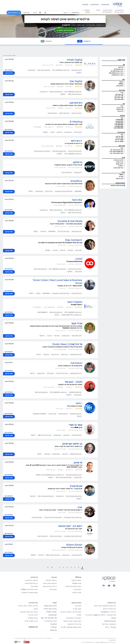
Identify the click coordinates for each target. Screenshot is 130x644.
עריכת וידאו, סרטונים (76, 113)
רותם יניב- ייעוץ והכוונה (70, 526)
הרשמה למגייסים (51, 580)
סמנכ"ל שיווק (78, 272)
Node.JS (53, 630)
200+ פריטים (119, 141)
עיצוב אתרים (77, 609)
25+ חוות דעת (119, 98)
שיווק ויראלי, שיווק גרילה (63, 231)
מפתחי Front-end (50, 609)
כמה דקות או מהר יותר (116, 153)
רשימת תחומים (76, 580)
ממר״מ (121, 177)
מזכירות (52, 132)
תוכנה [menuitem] (98, 10)
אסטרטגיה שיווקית (52, 113)
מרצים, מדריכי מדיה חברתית (75, 151)
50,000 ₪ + (119, 121)
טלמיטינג (38, 293)
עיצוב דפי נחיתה (52, 414)
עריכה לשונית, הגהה (31, 621)
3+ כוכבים (120, 108)
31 (52, 567)
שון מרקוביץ (76, 486)
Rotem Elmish (74, 545)
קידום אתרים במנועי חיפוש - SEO (64, 477)
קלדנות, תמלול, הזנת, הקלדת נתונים (53, 517)
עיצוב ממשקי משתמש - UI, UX (71, 627)
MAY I (79, 403)
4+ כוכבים (120, 109)
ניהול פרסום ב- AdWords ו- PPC (61, 70)
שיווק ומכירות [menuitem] (107, 12)
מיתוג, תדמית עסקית (77, 70)
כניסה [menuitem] (35, 13)
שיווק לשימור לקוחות (117, 185)
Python (54, 627)
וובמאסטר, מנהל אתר (109, 624)
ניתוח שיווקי (43, 231)
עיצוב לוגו (78, 606)
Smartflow (76, 181)
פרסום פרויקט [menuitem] (14, 13)
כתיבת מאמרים (33, 618)
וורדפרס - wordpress (108, 612)
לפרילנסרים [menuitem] (95, 5)
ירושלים (121, 166)
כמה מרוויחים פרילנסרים (73, 586)
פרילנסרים (84, 41)
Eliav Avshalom (74, 240)
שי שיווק (78, 463)
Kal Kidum (76, 363)
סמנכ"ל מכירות (78, 132)
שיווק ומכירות (90, 25)
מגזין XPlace (77, 583)
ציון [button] (124, 104)
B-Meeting (76, 122)
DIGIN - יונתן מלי (73, 382)
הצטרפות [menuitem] (27, 13)
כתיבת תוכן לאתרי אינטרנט (29, 612)
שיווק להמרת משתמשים (76, 354)
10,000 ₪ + (119, 119)
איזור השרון (120, 162)
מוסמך (121, 82)
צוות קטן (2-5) (119, 69)
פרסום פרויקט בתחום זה (65, 30)
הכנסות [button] (123, 115)
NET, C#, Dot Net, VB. (49, 618)
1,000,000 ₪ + (118, 128)
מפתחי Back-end (51, 606)
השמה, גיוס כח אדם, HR (56, 536)
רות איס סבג (76, 103)
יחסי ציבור (55, 250)
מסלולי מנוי (34, 586)
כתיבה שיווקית (64, 354)
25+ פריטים (119, 136)
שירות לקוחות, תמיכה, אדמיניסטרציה (63, 191)
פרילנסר (121, 67)
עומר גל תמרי (75, 425)
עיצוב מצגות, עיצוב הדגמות (72, 621)
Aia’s (80, 507)
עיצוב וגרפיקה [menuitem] (108, 10)
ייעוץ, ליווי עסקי (49, 191)
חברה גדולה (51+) (117, 75)
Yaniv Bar (77, 200)
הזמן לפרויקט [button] (9, 70)
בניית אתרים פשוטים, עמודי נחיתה (74, 475)
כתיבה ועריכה (33, 603)
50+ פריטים (119, 138)
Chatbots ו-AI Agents (40, 414)
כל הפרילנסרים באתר (50, 586)
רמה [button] (124, 79)
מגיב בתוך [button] (122, 146)
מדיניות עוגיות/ (40, 638)
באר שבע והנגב (118, 168)
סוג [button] (124, 65)
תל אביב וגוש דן (118, 160)
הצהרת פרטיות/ (31, 638)
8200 (121, 175)
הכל (122, 93)
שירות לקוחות (77, 593)
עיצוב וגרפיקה (76, 603)
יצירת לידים (59, 132)
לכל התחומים (33, 627)
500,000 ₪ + (119, 126)
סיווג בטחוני (119, 179)
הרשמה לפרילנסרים (31, 580)
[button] (113, 60)
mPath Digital (74, 60)
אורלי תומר (77, 323)
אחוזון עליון (120, 86)
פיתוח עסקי (47, 454)
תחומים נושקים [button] (120, 183)
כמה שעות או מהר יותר (116, 151)
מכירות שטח (78, 250)
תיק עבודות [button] (121, 132)
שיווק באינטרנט (32, 70)
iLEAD (79, 259)
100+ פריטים (119, 140)
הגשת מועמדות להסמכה (30, 593)
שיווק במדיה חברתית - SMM (75, 94)
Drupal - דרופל (110, 627)
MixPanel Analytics (75, 392)
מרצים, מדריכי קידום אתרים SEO (42, 151)
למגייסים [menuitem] (85, 5)
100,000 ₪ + (119, 123)
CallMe (121, 84)
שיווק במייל (70, 250)
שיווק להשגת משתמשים (76, 373)
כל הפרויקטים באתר (31, 583)
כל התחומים (100, 25)
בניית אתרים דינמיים (63, 414)
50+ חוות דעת (119, 99)
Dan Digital (76, 81)
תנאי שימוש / (48, 638)
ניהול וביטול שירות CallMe (29, 589)
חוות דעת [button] (122, 90)
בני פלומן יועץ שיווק (72, 444)
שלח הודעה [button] (9, 73)
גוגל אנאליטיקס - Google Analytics (71, 315)
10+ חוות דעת (119, 96)
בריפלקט (78, 162)
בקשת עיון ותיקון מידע (20, 638)
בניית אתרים (112, 603)
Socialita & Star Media (70, 221)
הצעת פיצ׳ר (77, 589)
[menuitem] (40, 13)
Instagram (78, 191)
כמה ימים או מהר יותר (117, 150)
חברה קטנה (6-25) (117, 71)
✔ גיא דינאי (77, 141)
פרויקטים (46, 41)
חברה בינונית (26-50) (116, 73)
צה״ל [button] (123, 172)
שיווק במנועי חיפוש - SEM (44, 70)
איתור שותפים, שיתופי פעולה (59, 151)
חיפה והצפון (120, 164)
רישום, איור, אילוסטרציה (74, 618)
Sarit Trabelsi (75, 302)
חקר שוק (50, 336)
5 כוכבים (120, 111)
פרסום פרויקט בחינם (50, 583)
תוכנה (55, 603)
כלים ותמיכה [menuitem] (105, 5)
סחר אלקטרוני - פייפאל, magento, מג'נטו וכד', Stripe (50, 475)
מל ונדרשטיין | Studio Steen (67, 344)
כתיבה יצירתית (33, 615)
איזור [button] (123, 158)
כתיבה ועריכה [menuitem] (119, 12)
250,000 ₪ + (119, 125)
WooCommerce (43, 312)
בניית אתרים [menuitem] (119, 10)
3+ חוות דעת (119, 94)
